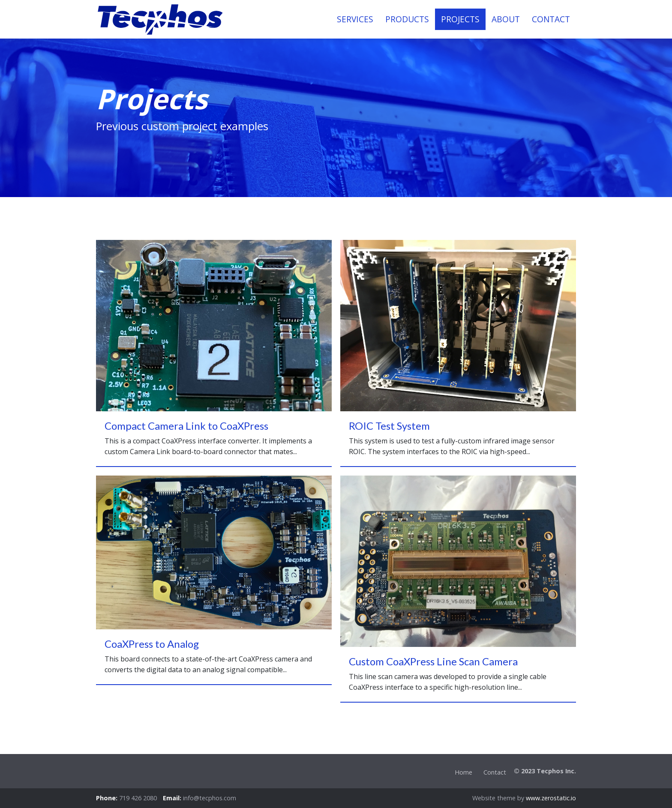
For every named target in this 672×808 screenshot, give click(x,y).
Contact (495, 772)
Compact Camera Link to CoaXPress (186, 426)
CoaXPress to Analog (152, 644)
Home (463, 772)
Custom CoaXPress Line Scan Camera (433, 661)
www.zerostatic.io (551, 798)
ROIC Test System (389, 426)
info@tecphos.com (210, 798)
